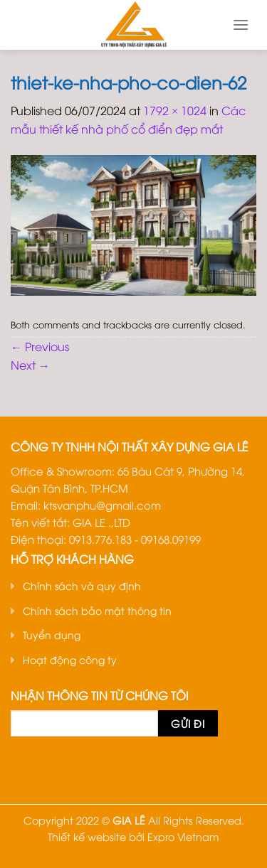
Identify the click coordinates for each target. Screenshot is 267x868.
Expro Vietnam (183, 836)
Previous (40, 346)
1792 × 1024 (175, 110)
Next (30, 365)
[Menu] (241, 25)
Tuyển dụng (52, 634)
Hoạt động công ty (70, 659)
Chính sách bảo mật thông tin (97, 610)
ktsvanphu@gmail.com (102, 505)
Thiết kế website (87, 836)
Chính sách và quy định (82, 585)
